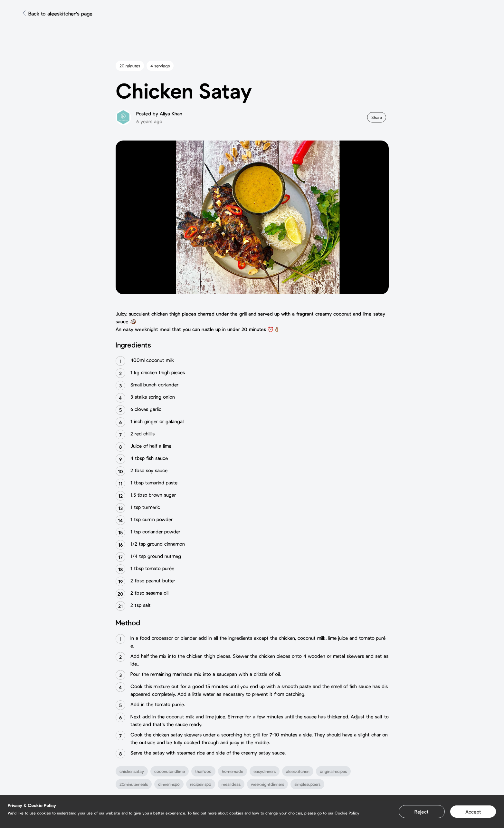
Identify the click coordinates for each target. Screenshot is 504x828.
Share (377, 117)
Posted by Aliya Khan (159, 113)
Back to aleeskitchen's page (60, 13)
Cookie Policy (347, 813)
